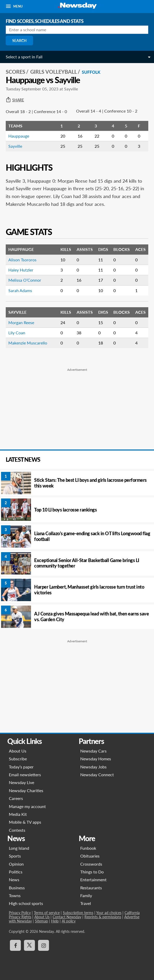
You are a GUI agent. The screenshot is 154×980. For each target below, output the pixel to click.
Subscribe (18, 759)
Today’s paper (21, 767)
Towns (15, 895)
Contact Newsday (67, 917)
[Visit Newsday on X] (29, 945)
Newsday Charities (26, 790)
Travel (86, 903)
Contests (17, 830)
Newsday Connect (97, 775)
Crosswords (91, 864)
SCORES (16, 72)
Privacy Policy (20, 913)
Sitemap (41, 921)
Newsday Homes (96, 759)
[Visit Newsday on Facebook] (15, 945)
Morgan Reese (21, 322)
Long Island (19, 848)
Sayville (15, 146)
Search (19, 41)
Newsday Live (21, 782)
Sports (15, 856)
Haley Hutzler (21, 270)
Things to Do (92, 872)
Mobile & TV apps (25, 822)
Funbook (88, 848)
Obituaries (90, 856)
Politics (16, 872)
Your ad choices (109, 913)
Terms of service (47, 913)
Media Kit (18, 814)
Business (17, 888)
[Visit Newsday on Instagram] (44, 945)
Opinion (16, 864)
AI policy (69, 921)
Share (15, 100)
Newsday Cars (93, 751)
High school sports (26, 903)
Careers (16, 798)
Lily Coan (17, 333)
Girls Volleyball (54, 72)
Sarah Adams (20, 290)
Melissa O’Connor (25, 280)
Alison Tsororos (22, 260)
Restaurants (91, 888)
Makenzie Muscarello (28, 343)
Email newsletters (25, 775)
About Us (18, 751)
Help (55, 921)
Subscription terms (78, 913)
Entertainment (93, 880)
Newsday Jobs (93, 767)
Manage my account (27, 806)
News (14, 880)
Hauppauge (19, 136)
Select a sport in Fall (24, 57)
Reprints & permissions (103, 917)
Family (86, 895)
